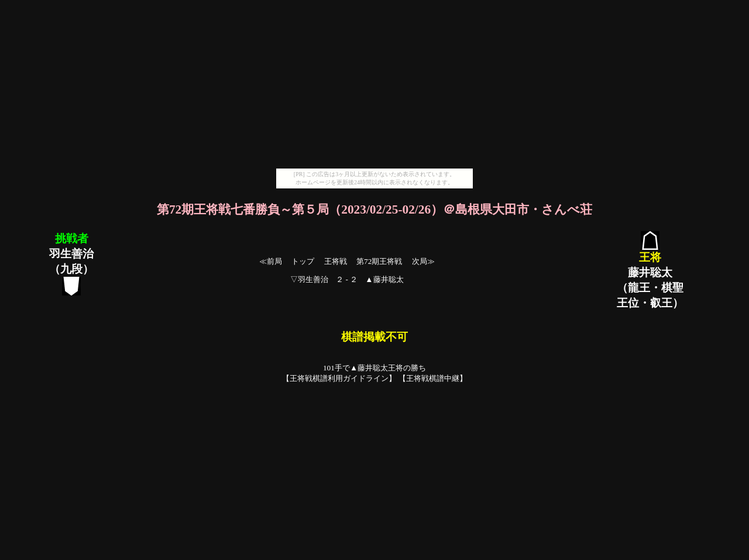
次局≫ (423, 261)
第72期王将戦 (379, 261)
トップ (303, 261)
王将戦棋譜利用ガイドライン (339, 378)
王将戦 (336, 261)
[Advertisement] (374, 87)
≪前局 (271, 261)
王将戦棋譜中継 (433, 378)
